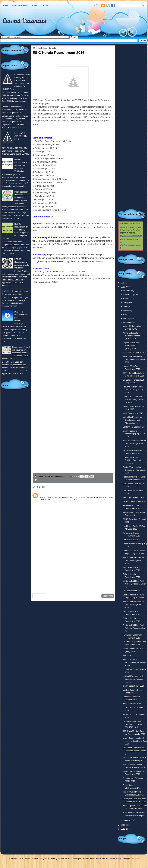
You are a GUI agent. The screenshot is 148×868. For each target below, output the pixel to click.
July (125, 302)
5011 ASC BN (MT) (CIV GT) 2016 (21, 136)
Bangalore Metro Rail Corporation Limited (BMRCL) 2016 (132, 724)
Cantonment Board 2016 (133, 427)
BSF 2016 (127, 656)
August (126, 298)
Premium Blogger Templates (128, 859)
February (127, 322)
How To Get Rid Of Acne (106, 859)
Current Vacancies (20, 6)
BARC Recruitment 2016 (133, 497)
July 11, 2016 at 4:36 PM (57, 494)
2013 (123, 825)
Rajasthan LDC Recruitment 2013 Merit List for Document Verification (22, 165)
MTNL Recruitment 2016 (133, 352)
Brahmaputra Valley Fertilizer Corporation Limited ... (133, 460)
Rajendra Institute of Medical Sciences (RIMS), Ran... (131, 346)
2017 (123, 283)
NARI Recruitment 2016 (133, 413)
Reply (42, 503)
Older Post (108, 596)
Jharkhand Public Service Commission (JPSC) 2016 (134, 560)
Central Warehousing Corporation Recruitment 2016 (134, 470)
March (126, 318)
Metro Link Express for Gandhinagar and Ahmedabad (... (132, 420)
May (125, 310)
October (127, 290)
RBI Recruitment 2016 (132, 591)
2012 (123, 829)
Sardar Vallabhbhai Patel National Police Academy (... (134, 584)
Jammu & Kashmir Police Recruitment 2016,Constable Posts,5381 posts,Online (14, 110)
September (128, 295)
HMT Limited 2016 (131, 540)
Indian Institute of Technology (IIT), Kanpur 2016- (134, 662)
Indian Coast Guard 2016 (133, 686)
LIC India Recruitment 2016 (134, 501)
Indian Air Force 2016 (132, 704)
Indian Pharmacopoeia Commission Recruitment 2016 (135, 359)
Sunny (43, 494)
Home (6, 6)
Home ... (35, 6)
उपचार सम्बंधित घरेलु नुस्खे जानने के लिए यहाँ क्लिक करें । (61, 451)
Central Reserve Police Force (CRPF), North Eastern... (133, 399)
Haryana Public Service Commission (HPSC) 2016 (133, 390)
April (125, 314)
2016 (123, 287)
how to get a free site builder (84, 859)
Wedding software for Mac (60, 859)
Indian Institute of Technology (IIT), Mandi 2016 (134, 434)
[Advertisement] (73, 567)
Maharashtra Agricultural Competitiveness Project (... (134, 751)
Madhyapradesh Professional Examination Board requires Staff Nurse (21, 198)
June (125, 306)
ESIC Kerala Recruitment (61, 499)
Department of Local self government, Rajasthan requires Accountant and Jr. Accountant (16, 353)
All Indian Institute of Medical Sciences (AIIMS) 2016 (131, 336)
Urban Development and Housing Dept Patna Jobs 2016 (135, 741)
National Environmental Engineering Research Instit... (133, 679)
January (127, 820)
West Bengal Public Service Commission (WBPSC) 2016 (135, 444)
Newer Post (39, 596)
